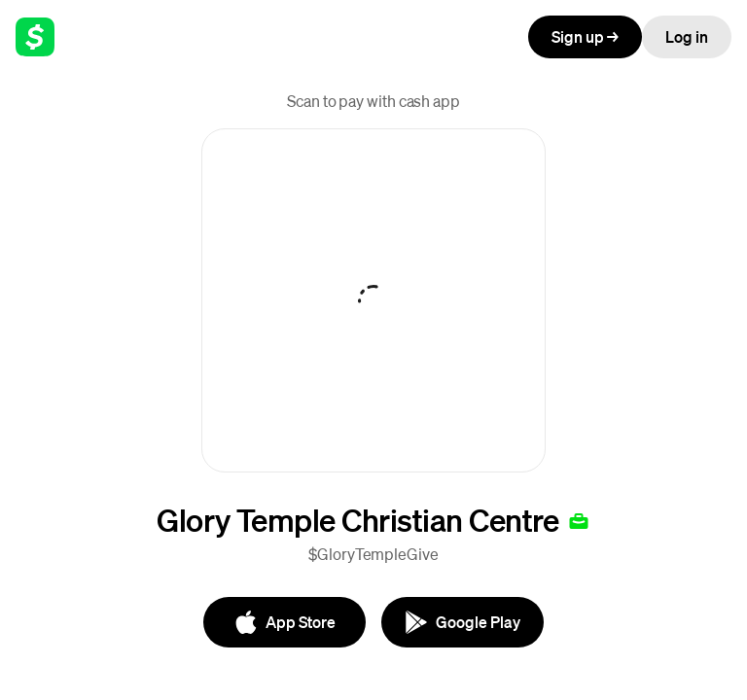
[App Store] (285, 622)
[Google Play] (462, 622)
